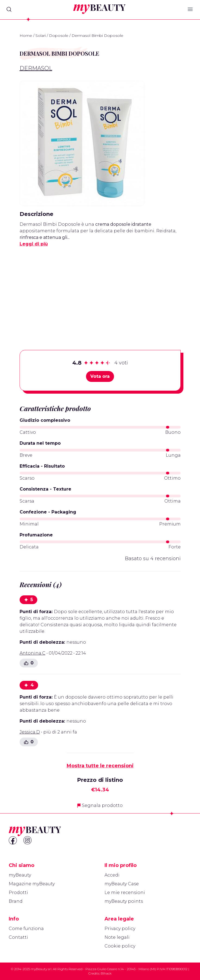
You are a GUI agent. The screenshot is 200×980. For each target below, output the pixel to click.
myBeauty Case (122, 884)
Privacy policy (120, 929)
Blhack (106, 973)
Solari (41, 35)
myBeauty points (124, 901)
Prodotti (18, 893)
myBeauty (20, 875)
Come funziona (26, 929)
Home (26, 35)
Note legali (117, 937)
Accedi (112, 875)
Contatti (18, 937)
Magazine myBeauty (32, 884)
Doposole (59, 35)
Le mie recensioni (125, 893)
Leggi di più (34, 244)
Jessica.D (30, 732)
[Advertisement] (100, 290)
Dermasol (36, 68)
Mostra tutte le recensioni (100, 766)
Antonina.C (33, 653)
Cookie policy (120, 946)
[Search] (9, 9)
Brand (16, 901)
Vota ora (100, 376)
